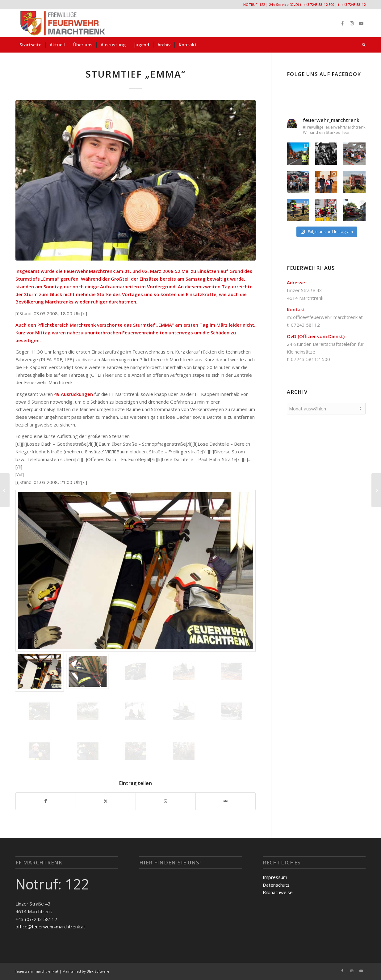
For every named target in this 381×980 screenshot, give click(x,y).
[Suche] (362, 45)
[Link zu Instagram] (352, 23)
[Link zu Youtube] (361, 23)
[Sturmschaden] (376, 490)
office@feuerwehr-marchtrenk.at (328, 317)
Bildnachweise (278, 892)
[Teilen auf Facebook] (46, 801)
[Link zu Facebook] (342, 23)
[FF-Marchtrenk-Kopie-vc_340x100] (63, 23)
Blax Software (98, 971)
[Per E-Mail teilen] (226, 801)
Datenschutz (276, 885)
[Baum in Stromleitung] (5, 490)
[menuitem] (30, 45)
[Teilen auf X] (106, 801)
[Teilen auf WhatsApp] (166, 801)
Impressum (275, 877)
